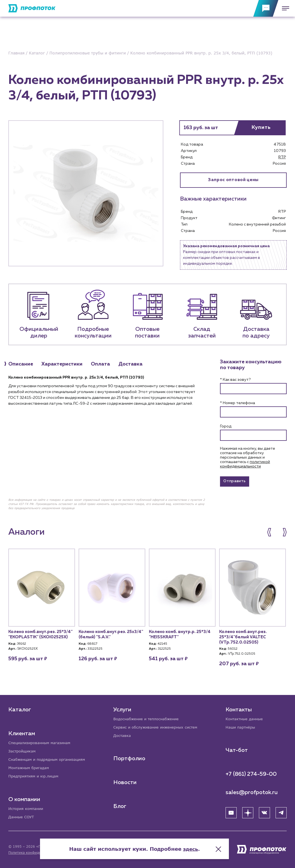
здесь (204, 846)
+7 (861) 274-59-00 (251, 773)
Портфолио (130, 758)
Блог (120, 806)
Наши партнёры (242, 726)
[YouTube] (231, 812)
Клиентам (22, 732)
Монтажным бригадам (31, 767)
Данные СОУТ (22, 817)
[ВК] (264, 812)
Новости (126, 782)
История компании (27, 808)
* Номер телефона (237, 404)
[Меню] (284, 8)
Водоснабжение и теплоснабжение (149, 717)
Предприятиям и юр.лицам (36, 776)
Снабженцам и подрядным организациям (50, 758)
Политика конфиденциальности (36, 853)
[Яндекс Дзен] (248, 812)
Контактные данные (246, 717)
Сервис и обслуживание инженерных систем (159, 726)
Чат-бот (237, 749)
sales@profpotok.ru (252, 791)
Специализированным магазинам (42, 741)
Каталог (20, 708)
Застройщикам (23, 750)
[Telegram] (281, 812)
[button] (272, 534)
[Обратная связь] (266, 8)
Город (226, 427)
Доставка (123, 735)
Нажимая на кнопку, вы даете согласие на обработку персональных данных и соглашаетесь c (247, 458)
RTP (282, 157)
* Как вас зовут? (235, 380)
